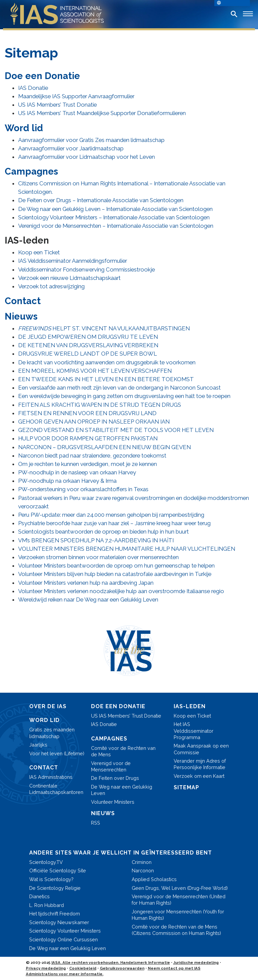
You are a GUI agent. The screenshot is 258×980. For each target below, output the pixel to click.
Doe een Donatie (42, 76)
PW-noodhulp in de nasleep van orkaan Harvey (77, 472)
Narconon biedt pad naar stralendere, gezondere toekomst (92, 456)
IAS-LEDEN (190, 706)
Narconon (143, 870)
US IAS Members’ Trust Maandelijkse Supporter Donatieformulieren (102, 113)
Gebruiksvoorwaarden (122, 968)
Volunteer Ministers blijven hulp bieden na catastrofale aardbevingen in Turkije (115, 574)
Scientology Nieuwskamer (59, 922)
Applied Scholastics (154, 879)
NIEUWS (103, 813)
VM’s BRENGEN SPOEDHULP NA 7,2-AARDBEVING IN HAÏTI (96, 540)
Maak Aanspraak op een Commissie (201, 749)
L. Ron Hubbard (47, 905)
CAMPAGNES (109, 739)
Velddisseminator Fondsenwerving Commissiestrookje (87, 269)
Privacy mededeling (46, 968)
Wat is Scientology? (51, 879)
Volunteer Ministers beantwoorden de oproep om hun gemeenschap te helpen (116, 566)
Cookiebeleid (83, 968)
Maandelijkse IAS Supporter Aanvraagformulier (76, 96)
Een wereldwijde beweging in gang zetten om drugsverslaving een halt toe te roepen (124, 396)
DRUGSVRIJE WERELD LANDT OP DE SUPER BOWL (88, 354)
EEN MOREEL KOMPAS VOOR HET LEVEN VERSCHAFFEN (95, 371)
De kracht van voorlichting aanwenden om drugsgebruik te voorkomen (107, 362)
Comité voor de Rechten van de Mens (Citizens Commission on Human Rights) (176, 930)
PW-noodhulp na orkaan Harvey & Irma (67, 481)
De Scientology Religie (55, 888)
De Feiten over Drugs (115, 778)
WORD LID (45, 720)
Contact (23, 301)
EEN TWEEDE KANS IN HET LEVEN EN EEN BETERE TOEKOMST (106, 379)
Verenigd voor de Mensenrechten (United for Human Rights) (179, 900)
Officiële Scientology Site (58, 870)
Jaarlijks (38, 745)
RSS (96, 823)
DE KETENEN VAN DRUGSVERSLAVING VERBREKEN (88, 345)
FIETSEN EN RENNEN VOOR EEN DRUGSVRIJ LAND (87, 413)
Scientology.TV (46, 862)
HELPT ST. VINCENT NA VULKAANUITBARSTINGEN (104, 328)
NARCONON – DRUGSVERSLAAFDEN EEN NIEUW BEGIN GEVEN (104, 447)
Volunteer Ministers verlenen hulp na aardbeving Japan (86, 583)
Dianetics (39, 896)
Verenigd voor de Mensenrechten (111, 766)
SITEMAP (186, 787)
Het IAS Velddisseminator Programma (193, 731)
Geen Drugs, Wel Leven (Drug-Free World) (180, 888)
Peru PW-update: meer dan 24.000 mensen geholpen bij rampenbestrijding (111, 515)
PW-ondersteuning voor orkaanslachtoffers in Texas (83, 489)
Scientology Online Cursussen (63, 939)
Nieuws (21, 316)
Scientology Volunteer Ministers (65, 931)
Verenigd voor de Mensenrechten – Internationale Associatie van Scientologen (116, 226)
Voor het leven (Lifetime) (57, 753)
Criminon (142, 862)
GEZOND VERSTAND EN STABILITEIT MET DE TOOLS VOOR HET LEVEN (116, 430)
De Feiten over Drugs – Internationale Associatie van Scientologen (101, 200)
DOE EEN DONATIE (118, 706)
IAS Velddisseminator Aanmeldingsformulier (73, 261)
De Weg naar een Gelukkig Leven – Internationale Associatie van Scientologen (115, 209)
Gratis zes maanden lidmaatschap (52, 733)
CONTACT (44, 768)
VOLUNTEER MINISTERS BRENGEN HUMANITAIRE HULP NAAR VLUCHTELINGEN (127, 549)
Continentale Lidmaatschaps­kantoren (56, 789)
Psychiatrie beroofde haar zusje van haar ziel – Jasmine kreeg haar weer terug (114, 523)
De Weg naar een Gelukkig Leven (122, 790)
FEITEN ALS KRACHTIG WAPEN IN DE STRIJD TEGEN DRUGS (100, 405)
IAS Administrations (51, 777)
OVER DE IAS (48, 706)
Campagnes (31, 171)
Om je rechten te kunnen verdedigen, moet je (88, 464)
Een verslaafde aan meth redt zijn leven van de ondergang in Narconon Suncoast (119, 388)
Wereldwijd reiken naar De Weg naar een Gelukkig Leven (88, 600)
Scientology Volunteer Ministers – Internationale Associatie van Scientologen (114, 217)
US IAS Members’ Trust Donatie (57, 105)
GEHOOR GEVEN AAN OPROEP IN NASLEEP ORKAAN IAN (94, 422)
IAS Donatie (33, 88)
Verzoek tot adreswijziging (51, 286)
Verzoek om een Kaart (199, 776)
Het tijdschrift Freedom (55, 914)
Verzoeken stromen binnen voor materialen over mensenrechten (98, 557)
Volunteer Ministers (113, 802)
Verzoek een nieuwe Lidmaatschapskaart (69, 278)
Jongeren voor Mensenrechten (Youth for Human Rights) (178, 915)
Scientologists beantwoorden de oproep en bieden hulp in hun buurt (103, 532)
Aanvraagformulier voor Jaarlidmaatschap (71, 148)
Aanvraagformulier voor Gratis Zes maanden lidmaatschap (91, 140)
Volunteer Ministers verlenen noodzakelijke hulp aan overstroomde (121, 591)
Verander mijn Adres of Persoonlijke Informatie (200, 764)
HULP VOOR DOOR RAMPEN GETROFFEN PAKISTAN (88, 438)
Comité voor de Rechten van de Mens (123, 751)
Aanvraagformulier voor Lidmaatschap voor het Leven (87, 157)
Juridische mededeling (196, 963)
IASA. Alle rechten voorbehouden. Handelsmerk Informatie (111, 963)
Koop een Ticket (39, 252)
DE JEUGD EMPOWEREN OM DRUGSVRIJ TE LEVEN (88, 337)
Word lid (24, 128)
